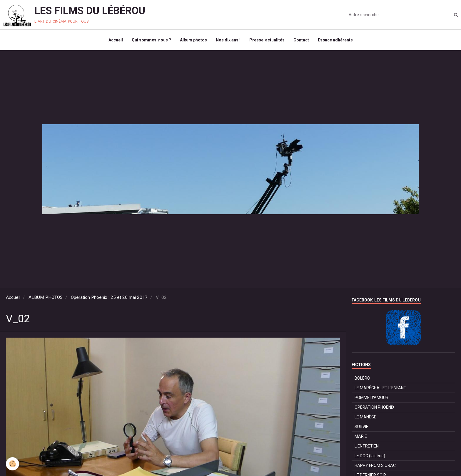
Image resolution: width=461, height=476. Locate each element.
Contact (301, 40)
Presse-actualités (267, 40)
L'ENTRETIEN (367, 446)
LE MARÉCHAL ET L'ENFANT (380, 388)
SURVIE (361, 427)
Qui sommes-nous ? (151, 40)
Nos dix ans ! (228, 40)
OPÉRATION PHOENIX (375, 407)
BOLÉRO (362, 378)
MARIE (361, 436)
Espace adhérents (335, 40)
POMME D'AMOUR (371, 398)
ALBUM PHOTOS (46, 297)
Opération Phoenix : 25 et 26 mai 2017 (109, 297)
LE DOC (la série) (370, 456)
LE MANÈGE (365, 417)
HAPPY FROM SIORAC (375, 465)
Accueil (116, 40)
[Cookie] (12, 464)
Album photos (193, 40)
